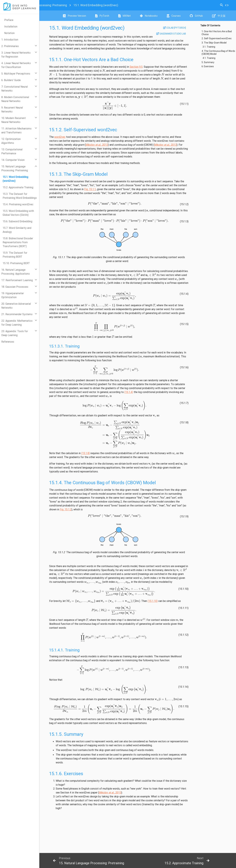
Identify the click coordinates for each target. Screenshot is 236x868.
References (8, 342)
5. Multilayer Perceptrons (16, 74)
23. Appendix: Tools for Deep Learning (15, 333)
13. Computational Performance (12, 151)
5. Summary (208, 62)
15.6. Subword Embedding (17, 221)
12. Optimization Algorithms (11, 141)
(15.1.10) (153, 601)
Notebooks (149, 16)
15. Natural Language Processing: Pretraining (15, 168)
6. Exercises (208, 66)
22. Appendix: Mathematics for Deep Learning (17, 323)
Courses (174, 16)
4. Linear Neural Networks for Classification (16, 65)
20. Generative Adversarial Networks (16, 306)
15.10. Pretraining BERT (16, 263)
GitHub (196, 16)
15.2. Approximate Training (18, 187)
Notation (9, 33)
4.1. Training (209, 58)
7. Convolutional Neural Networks (15, 89)
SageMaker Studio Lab (171, 34)
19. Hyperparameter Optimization (13, 295)
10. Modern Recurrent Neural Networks (14, 120)
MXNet (125, 16)
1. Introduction (10, 40)
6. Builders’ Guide (11, 80)
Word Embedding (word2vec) (96, 5)
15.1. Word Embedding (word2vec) (15, 179)
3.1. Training (209, 47)
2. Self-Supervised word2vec (217, 38)
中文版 (219, 16)
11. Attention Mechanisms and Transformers (16, 130)
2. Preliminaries (10, 46)
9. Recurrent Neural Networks (12, 110)
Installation (11, 26)
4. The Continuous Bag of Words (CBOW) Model (218, 53)
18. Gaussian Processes (15, 287)
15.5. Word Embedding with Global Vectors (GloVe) (18, 213)
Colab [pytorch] (175, 28)
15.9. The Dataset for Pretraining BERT (15, 255)
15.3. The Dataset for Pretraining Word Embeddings (20, 196)
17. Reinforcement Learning (17, 280)
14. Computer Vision (13, 160)
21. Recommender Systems (17, 314)
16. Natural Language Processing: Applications (15, 272)
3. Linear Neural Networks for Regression (16, 55)
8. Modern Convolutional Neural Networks (15, 99)
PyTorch (102, 16)
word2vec (60, 137)
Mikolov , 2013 (97, 145)
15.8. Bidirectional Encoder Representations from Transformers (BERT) (18, 242)
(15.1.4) (129, 392)
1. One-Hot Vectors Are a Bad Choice (217, 33)
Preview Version (74, 16)
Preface (9, 20)
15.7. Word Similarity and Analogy (17, 230)
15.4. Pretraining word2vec (18, 204)
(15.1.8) (86, 453)
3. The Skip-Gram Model (214, 43)
